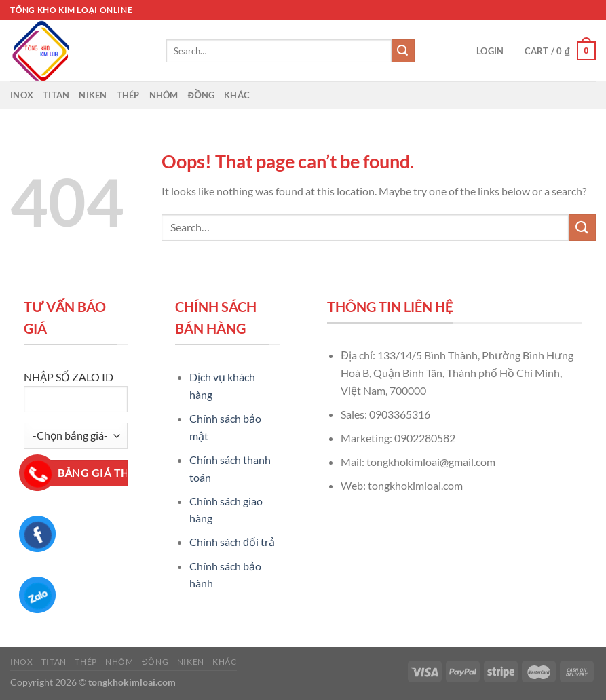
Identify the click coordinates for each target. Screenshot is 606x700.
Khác (237, 95)
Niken (93, 95)
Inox (22, 95)
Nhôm (164, 95)
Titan (56, 95)
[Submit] (403, 51)
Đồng (202, 95)
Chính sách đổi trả (232, 542)
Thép (128, 95)
